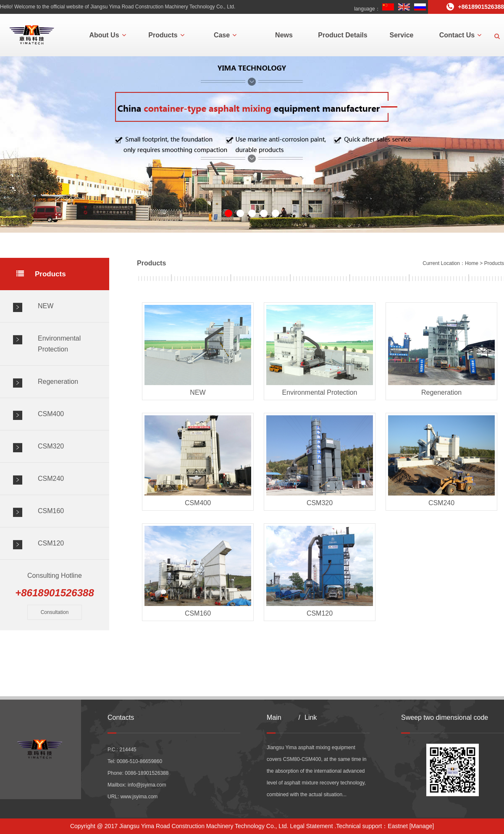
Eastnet (398, 826)
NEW (46, 306)
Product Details (343, 35)
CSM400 (51, 414)
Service (402, 35)
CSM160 (51, 511)
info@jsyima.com (147, 785)
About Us (107, 35)
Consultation (55, 612)
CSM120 (51, 543)
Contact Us (460, 35)
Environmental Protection (59, 344)
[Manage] (422, 826)
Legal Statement (312, 826)
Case (225, 35)
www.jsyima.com (139, 797)
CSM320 (51, 446)
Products (166, 35)
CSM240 (51, 479)
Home (472, 263)
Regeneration (58, 382)
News (284, 35)
